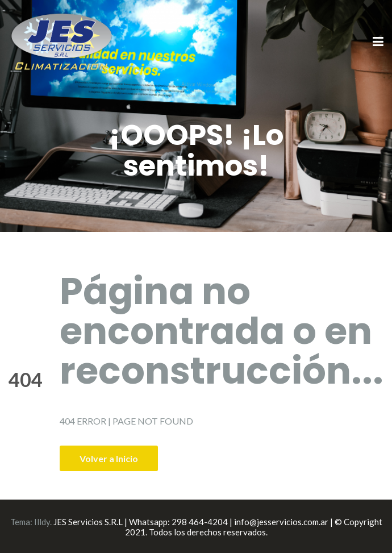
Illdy (42, 522)
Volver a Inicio (109, 458)
